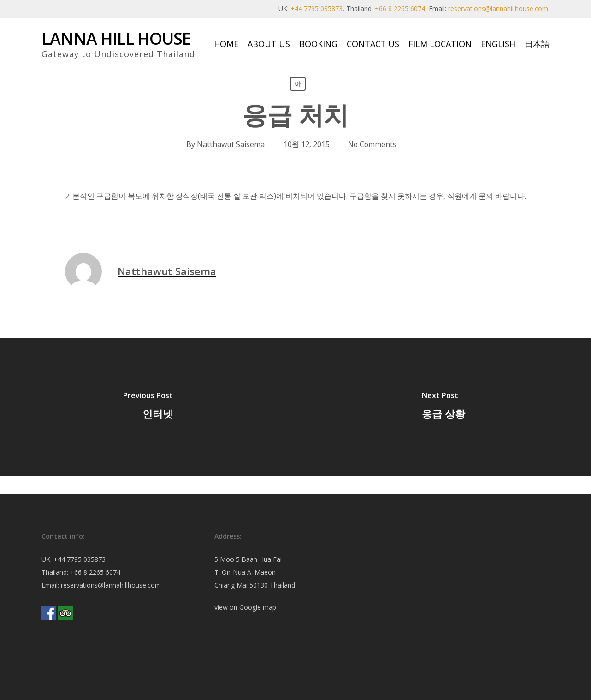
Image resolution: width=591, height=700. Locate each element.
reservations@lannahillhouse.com (498, 9)
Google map (258, 607)
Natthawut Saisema (229, 144)
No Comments (372, 144)
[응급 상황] (443, 407)
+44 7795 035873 (316, 9)
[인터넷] (148, 407)
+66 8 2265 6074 (400, 9)
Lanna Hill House (116, 39)
